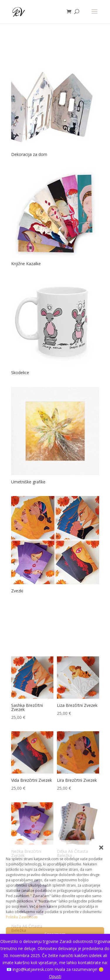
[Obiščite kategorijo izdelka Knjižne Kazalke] (55, 218)
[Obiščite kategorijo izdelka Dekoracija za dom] (55, 109)
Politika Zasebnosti (22, 917)
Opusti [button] (55, 976)
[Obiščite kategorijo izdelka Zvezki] (55, 546)
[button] (101, 848)
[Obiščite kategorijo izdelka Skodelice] (55, 327)
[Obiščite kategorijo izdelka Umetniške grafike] (55, 437)
